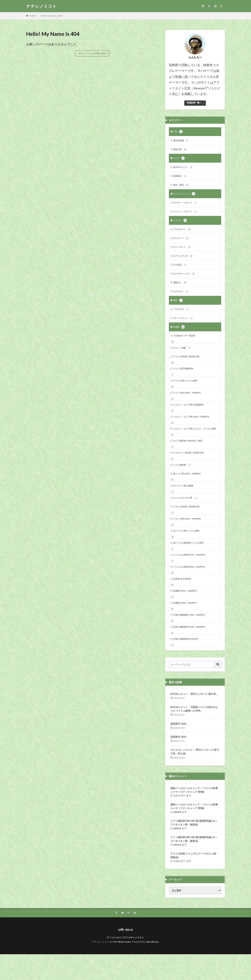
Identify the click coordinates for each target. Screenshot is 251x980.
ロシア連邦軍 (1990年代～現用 (190, 457)
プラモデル (182, 317)
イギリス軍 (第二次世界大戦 (189, 526)
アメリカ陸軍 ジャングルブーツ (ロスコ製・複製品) (195, 880)
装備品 (180, 335)
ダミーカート (183, 252)
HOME (32, 16)
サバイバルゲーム (186, 197)
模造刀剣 (181, 150)
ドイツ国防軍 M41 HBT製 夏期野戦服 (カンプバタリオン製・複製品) (194, 847)
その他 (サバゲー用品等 (186, 344)
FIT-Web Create (121, 967)
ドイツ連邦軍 (183, 482)
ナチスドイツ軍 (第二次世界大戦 (191, 470)
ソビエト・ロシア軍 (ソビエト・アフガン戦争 (195, 443)
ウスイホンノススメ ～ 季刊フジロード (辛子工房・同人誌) (195, 776)
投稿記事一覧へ (194, 103)
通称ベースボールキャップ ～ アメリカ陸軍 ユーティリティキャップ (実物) (194, 815)
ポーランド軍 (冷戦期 (185, 504)
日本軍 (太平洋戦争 (184, 601)
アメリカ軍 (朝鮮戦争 (185, 378)
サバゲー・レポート (187, 206)
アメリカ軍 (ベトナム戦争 (187, 391)
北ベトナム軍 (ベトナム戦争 (189, 551)
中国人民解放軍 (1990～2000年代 (192, 651)
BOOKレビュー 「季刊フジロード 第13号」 (194, 719)
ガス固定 (181, 270)
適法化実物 (182, 141)
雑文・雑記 (182, 187)
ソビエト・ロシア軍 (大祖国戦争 (191, 416)
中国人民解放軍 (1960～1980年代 (192, 639)
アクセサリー (183, 233)
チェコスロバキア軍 (187, 517)
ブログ (180, 160)
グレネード (182, 243)
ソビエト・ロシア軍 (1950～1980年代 (194, 428)
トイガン (181, 224)
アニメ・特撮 (183, 357)
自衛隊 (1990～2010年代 (187, 626)
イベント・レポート (187, 215)
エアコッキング (184, 261)
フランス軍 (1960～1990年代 (189, 538)
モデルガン (182, 298)
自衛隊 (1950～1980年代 (187, 613)
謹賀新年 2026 (178, 749)
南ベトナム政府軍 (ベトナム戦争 (191, 563)
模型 (178, 307)
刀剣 (178, 132)
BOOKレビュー (185, 169)
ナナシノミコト (41, 6)
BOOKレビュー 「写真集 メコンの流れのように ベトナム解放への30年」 (194, 734)
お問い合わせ (125, 955)
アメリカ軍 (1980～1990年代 (189, 403)
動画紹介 (181, 178)
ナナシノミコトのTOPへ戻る (92, 53)
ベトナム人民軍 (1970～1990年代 (192, 576)
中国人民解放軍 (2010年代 (188, 664)
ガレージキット (184, 326)
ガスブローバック (186, 280)
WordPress (154, 967)
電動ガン (181, 289)
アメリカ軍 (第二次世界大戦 (189, 366)
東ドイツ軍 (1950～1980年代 (189, 491)
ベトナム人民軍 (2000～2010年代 (192, 588)
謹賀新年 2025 (178, 762)
